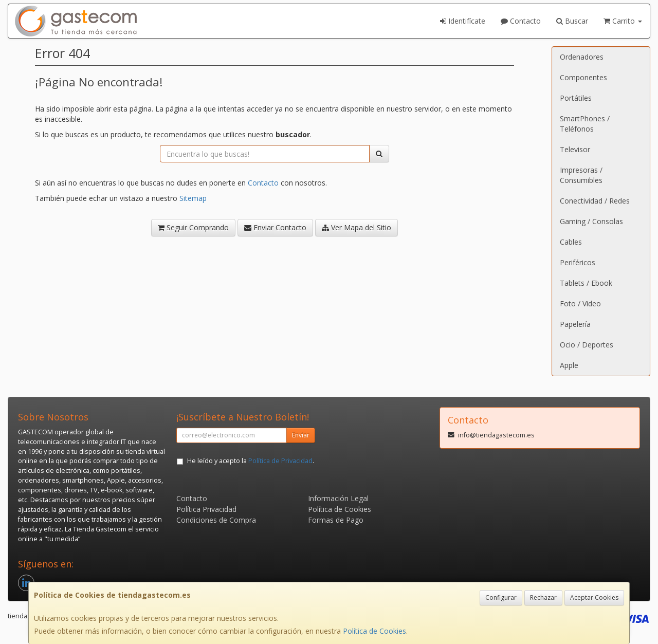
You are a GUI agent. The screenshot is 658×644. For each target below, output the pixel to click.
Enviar (301, 435)
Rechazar (543, 597)
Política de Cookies (374, 631)
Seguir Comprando (193, 227)
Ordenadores (582, 57)
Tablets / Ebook (586, 283)
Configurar (501, 597)
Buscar (572, 21)
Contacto (521, 21)
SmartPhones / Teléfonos (585, 124)
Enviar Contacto (275, 227)
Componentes (583, 77)
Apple (569, 365)
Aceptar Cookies (594, 597)
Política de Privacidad (280, 461)
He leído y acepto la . (251, 461)
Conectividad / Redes (595, 201)
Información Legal (338, 498)
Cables (571, 242)
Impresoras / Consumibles (581, 175)
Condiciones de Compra (216, 520)
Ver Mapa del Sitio (357, 227)
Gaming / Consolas (591, 221)
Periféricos (578, 262)
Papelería (575, 324)
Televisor (575, 149)
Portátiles (576, 98)
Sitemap (193, 198)
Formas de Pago (336, 520)
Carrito (623, 21)
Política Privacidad (206, 509)
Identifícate (463, 21)
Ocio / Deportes (587, 345)
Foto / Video (580, 303)
